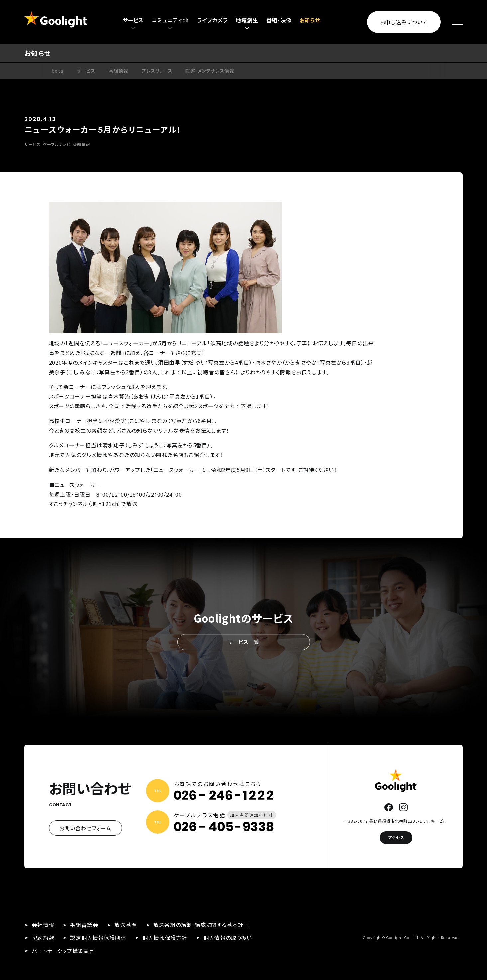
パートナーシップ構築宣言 (63, 951)
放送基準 (125, 925)
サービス (86, 71)
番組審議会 (84, 925)
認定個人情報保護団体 (98, 938)
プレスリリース (157, 71)
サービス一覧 (244, 642)
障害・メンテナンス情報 (210, 71)
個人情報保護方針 (165, 938)
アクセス (396, 837)
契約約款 (43, 938)
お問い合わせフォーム (85, 828)
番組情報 (119, 71)
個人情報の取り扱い (228, 938)
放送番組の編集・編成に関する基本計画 (201, 925)
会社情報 (43, 925)
